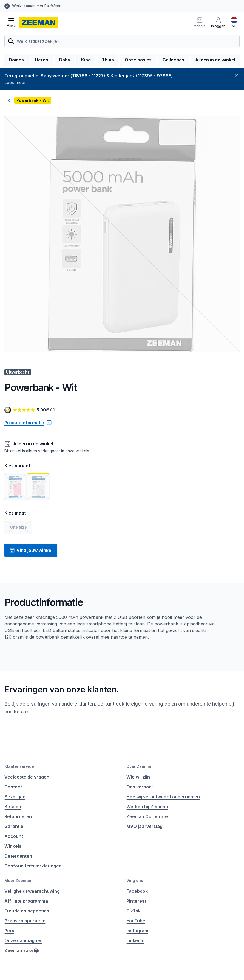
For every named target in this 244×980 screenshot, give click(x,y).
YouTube (136, 921)
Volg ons (135, 881)
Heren (42, 60)
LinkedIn (135, 940)
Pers (9, 931)
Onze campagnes (23, 940)
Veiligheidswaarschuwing (32, 891)
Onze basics (138, 60)
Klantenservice (19, 766)
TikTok (134, 911)
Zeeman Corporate (147, 816)
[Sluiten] (236, 76)
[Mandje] (200, 23)
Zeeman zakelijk (22, 950)
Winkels (13, 846)
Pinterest (136, 901)
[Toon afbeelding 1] (15, 487)
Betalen (13, 807)
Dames (16, 60)
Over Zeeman (139, 766)
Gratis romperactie (25, 921)
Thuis (108, 60)
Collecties (173, 60)
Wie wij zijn (138, 777)
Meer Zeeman (18, 881)
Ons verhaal (140, 787)
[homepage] (39, 23)
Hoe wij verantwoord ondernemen (163, 797)
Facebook (137, 891)
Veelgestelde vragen (27, 777)
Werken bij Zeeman (147, 807)
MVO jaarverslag (144, 826)
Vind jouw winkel (31, 550)
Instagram (137, 931)
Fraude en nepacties (27, 911)
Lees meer (15, 82)
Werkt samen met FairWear (36, 6)
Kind (86, 60)
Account (14, 836)
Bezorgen (15, 797)
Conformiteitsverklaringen (33, 866)
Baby (65, 60)
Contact (13, 787)
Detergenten (18, 856)
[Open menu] (11, 23)
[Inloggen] (218, 23)
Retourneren (18, 816)
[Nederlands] (234, 23)
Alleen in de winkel (215, 60)
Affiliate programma (26, 901)
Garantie (14, 826)
